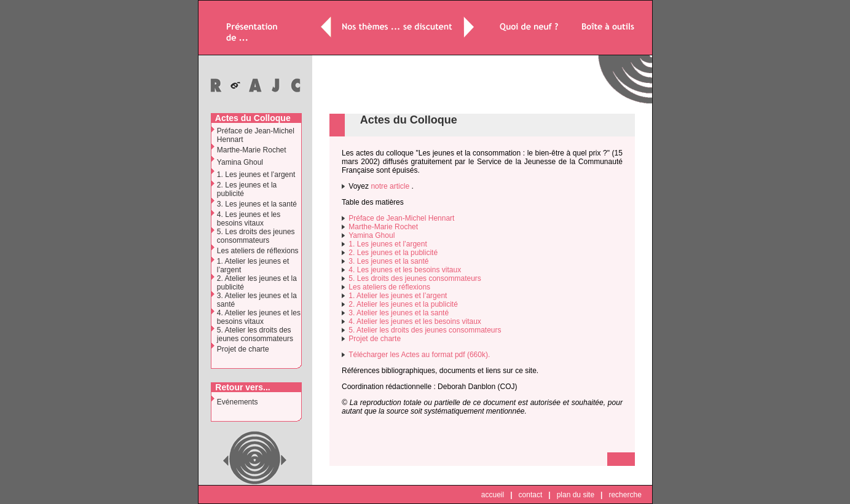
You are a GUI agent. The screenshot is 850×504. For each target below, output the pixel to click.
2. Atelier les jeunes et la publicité (403, 304)
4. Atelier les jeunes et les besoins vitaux (415, 321)
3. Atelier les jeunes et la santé (399, 313)
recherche (625, 495)
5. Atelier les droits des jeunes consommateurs (425, 330)
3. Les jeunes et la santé (388, 261)
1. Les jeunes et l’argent (388, 244)
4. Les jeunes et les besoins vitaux (405, 270)
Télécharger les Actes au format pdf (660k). (419, 355)
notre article (391, 186)
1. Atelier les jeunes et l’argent (398, 296)
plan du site (576, 495)
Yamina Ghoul (372, 235)
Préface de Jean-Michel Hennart (401, 218)
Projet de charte (375, 339)
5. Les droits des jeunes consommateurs (415, 278)
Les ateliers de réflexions (389, 287)
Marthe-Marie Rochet (383, 227)
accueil (493, 495)
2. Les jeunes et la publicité (393, 253)
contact (531, 495)
